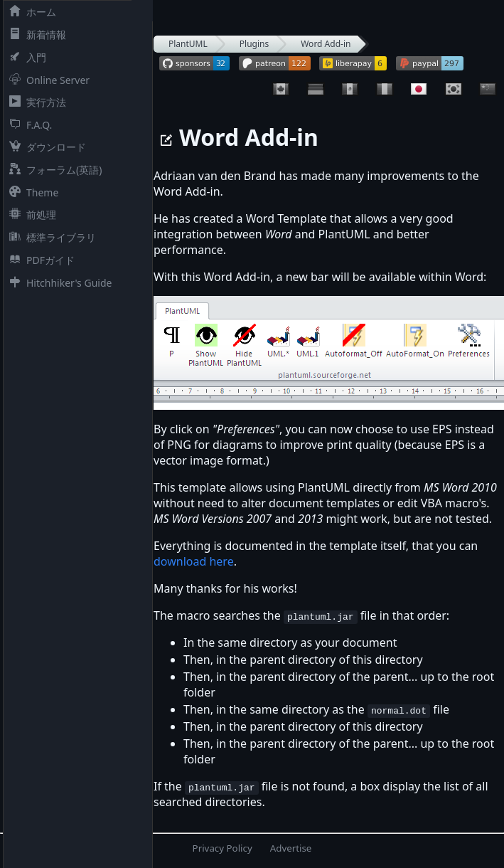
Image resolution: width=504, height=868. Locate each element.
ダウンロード (45, 147)
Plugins (254, 44)
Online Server (47, 80)
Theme (31, 192)
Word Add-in (326, 44)
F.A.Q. (28, 125)
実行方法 (35, 102)
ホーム (30, 12)
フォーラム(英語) (53, 170)
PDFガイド (39, 260)
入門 (25, 57)
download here (194, 561)
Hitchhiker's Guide (58, 283)
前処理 (30, 215)
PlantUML (188, 44)
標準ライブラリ (50, 237)
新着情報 (35, 35)
